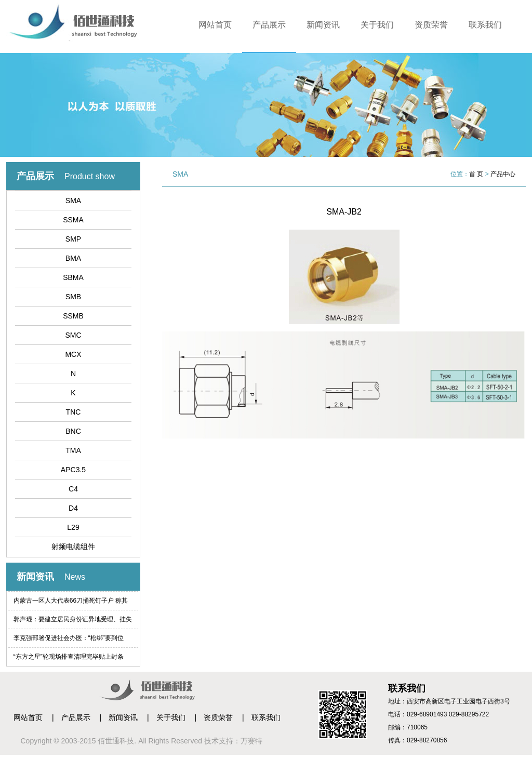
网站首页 (215, 25)
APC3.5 (73, 470)
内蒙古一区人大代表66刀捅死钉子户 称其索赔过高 (71, 603)
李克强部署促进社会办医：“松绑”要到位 (69, 638)
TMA (73, 450)
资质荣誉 (431, 25)
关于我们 (377, 25)
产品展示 (269, 25)
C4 (73, 489)
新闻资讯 (323, 25)
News (75, 577)
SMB (73, 297)
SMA (73, 201)
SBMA (73, 277)
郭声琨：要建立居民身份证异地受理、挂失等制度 (73, 622)
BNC (73, 431)
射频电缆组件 (73, 547)
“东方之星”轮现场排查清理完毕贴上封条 (69, 657)
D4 (73, 508)
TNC (74, 412)
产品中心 (503, 174)
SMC (73, 335)
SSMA (73, 220)
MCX (73, 354)
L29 (73, 527)
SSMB (73, 316)
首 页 (476, 174)
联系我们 (485, 25)
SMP (73, 239)
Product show (90, 176)
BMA (73, 258)
